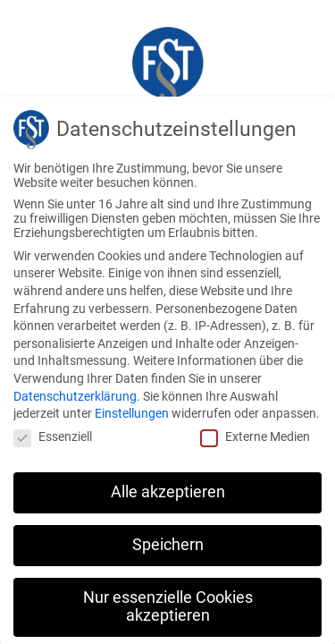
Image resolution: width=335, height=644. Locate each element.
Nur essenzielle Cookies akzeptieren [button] (168, 606)
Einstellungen (132, 413)
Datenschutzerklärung (75, 396)
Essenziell (53, 436)
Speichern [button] (168, 545)
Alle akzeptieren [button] (168, 492)
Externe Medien (255, 436)
